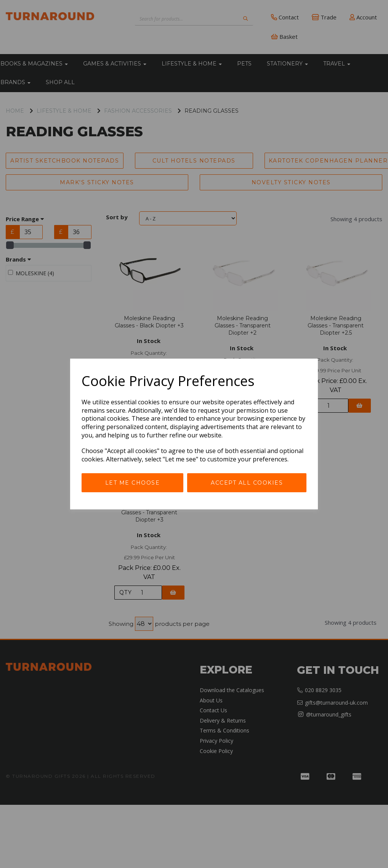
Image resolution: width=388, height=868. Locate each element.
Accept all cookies (247, 483)
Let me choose (133, 483)
